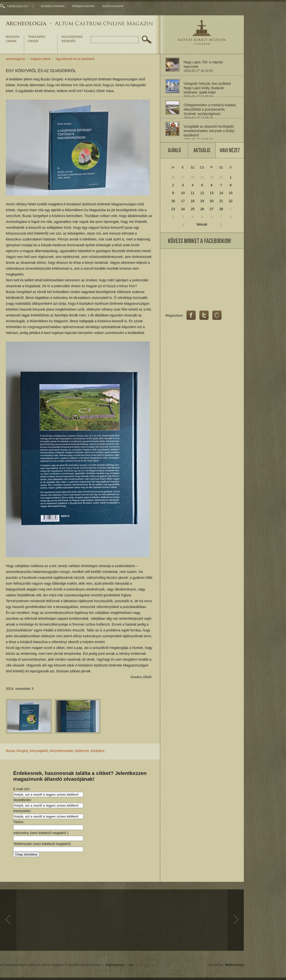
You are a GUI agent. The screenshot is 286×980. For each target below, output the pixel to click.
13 (212, 193)
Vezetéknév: (22, 800)
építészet (82, 751)
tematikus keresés (53, 6)
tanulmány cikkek (37, 39)
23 (173, 209)
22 (231, 201)
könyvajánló (39, 751)
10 (183, 193)
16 (173, 201)
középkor (98, 751)
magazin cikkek (13, 39)
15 (231, 193)
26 (173, 177)
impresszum (115, 965)
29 (202, 177)
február (202, 224)
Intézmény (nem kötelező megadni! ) (41, 833)
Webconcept (234, 965)
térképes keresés (83, 6)
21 (221, 201)
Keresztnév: (22, 811)
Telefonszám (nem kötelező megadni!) (42, 844)
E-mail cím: (22, 789)
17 (183, 201)
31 (221, 177)
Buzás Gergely (17, 751)
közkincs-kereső (113, 6)
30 (212, 177)
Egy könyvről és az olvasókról (75, 59)
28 (193, 177)
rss (131, 965)
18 (193, 201)
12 (202, 193)
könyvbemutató (61, 751)
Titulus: (19, 822)
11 (193, 193)
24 (183, 209)
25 (193, 209)
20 (212, 201)
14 (221, 193)
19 (202, 201)
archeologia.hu (15, 59)
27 (183, 177)
